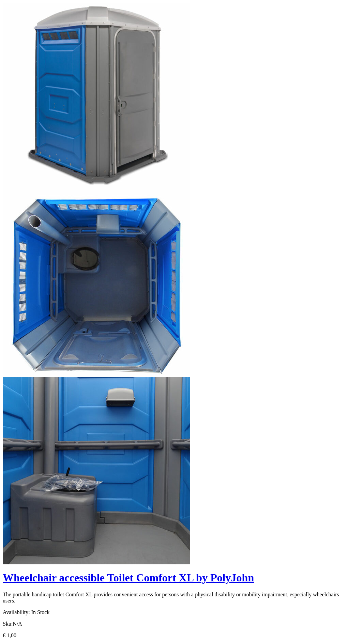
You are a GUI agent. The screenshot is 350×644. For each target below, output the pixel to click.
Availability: (16, 612)
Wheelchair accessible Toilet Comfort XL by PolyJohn (128, 578)
